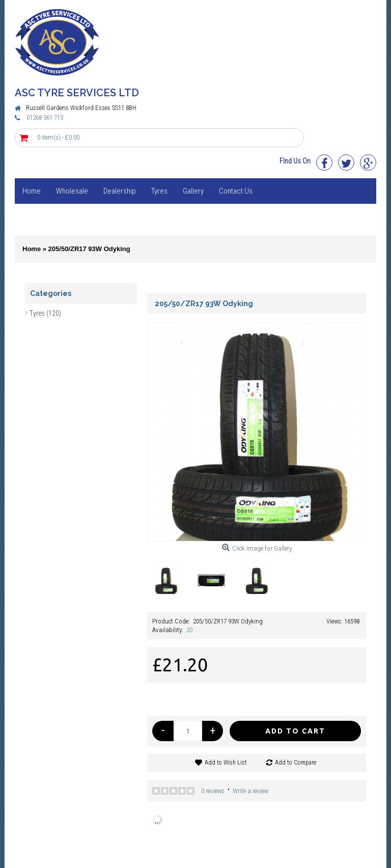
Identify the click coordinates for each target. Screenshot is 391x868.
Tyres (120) (45, 313)
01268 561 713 (45, 117)
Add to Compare (296, 763)
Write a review (250, 791)
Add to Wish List (226, 763)
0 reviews (213, 791)
